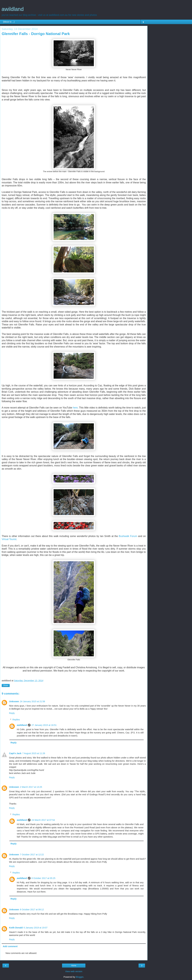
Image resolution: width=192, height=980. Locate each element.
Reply (12, 713)
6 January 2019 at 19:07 (36, 928)
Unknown (14, 701)
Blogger (80, 977)
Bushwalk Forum (128, 536)
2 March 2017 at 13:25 (31, 787)
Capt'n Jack (15, 753)
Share (6, 685)
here (75, 408)
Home (74, 966)
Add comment (10, 946)
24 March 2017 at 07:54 (43, 820)
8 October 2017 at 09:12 (32, 910)
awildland (13, 9)
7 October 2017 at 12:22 (32, 855)
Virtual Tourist (9, 539)
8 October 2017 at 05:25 (43, 878)
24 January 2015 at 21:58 (32, 701)
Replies (16, 720)
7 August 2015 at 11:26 (34, 753)
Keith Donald (16, 928)
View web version (74, 971)
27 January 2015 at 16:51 (44, 725)
